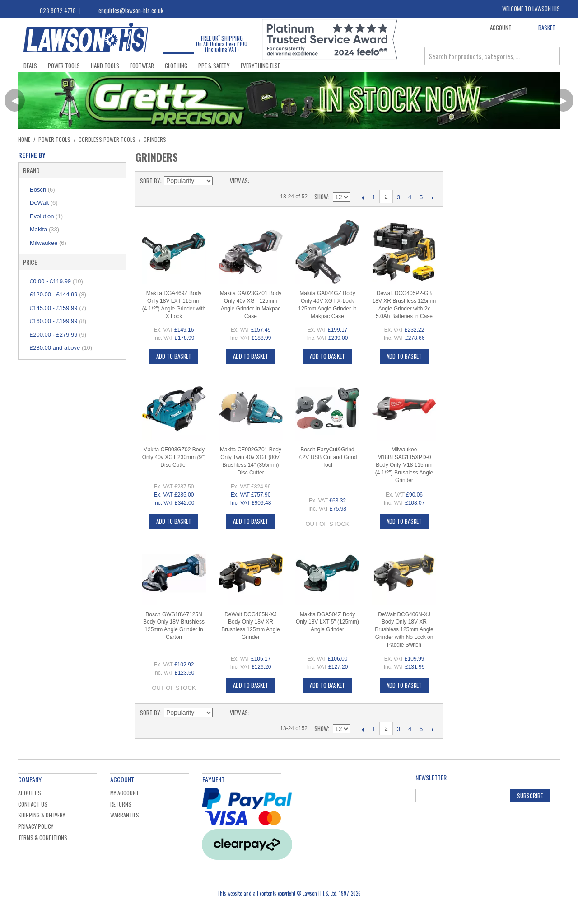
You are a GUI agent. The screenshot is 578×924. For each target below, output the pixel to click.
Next (432, 197)
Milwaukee (48, 243)
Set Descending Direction (221, 181)
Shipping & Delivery (42, 815)
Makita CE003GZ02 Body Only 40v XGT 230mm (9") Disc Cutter (174, 457)
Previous (362, 197)
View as (239, 181)
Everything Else (260, 66)
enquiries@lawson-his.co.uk (131, 10)
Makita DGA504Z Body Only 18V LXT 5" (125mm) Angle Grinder (327, 622)
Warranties (125, 815)
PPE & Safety (214, 66)
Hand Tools (105, 66)
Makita (44, 229)
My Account (125, 793)
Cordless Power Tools (107, 139)
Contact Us (33, 804)
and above (61, 348)
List (274, 181)
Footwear (142, 66)
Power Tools (64, 66)
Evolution (46, 216)
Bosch (42, 190)
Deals (30, 66)
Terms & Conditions (43, 837)
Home (24, 139)
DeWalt (44, 203)
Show (321, 197)
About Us (30, 793)
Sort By (150, 181)
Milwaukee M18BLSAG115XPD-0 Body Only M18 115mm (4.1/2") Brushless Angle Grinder (404, 465)
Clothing (176, 66)
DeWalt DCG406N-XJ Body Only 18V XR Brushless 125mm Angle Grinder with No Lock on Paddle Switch (404, 630)
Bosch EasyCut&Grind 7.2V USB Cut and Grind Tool (328, 457)
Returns (121, 804)
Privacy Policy (36, 826)
